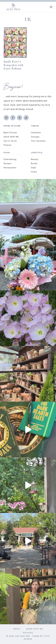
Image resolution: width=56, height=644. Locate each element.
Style (34, 168)
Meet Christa (10, 133)
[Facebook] (13, 118)
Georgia (35, 137)
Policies (8, 145)
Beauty (35, 159)
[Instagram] (6, 118)
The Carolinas (38, 141)
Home (34, 172)
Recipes (8, 163)
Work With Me (11, 137)
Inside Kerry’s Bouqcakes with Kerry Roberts (14, 65)
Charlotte (36, 133)
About (17, 629)
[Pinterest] (20, 118)
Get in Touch (10, 141)
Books (34, 163)
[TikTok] (26, 118)
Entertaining (10, 159)
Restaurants (10, 168)
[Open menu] (51, 7)
